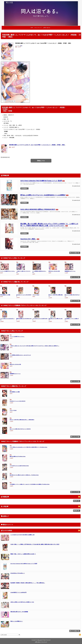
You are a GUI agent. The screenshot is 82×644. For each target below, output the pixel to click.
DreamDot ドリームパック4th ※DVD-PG (18, 401)
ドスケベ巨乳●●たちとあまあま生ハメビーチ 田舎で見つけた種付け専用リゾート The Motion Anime (28, 447)
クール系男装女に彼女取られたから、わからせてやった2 (20, 355)
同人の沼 (40, 640)
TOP (32, 28)
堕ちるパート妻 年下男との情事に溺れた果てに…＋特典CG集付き (22, 420)
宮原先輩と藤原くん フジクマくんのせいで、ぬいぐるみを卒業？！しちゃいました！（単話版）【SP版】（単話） (37, 145)
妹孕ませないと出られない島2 (54, 271)
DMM (21, 46)
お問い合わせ (47, 28)
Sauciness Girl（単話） (28, 239)
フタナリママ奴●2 (36, 295)
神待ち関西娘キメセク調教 (5, 295)
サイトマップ (38, 28)
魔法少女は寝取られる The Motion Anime (18, 456)
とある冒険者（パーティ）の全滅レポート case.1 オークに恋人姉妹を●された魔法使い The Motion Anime (30, 484)
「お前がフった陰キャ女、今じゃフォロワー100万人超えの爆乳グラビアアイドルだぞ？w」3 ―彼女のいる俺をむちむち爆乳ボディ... (34, 346)
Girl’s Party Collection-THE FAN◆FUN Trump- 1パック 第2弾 (41, 181)
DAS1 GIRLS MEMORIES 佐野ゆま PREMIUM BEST (38, 209)
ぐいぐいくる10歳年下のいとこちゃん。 (8, 271)
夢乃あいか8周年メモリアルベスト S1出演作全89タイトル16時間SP (43, 195)
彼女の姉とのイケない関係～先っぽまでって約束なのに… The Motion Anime (24, 475)
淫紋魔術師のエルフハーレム (70, 271)
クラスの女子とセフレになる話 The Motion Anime (19, 466)
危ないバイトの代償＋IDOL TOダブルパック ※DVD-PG (20, 429)
